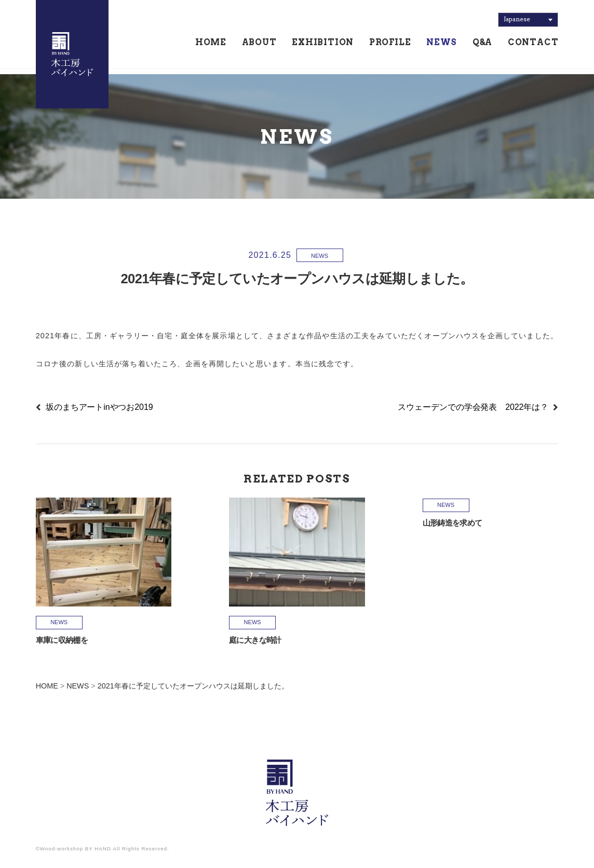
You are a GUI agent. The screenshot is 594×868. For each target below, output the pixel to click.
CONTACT (533, 45)
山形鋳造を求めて (453, 523)
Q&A (482, 45)
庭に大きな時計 (255, 640)
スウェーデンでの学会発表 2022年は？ (473, 407)
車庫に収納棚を (62, 640)
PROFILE (390, 45)
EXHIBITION (323, 45)
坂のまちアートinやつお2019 (99, 407)
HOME (211, 45)
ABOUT (259, 45)
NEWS (442, 45)
